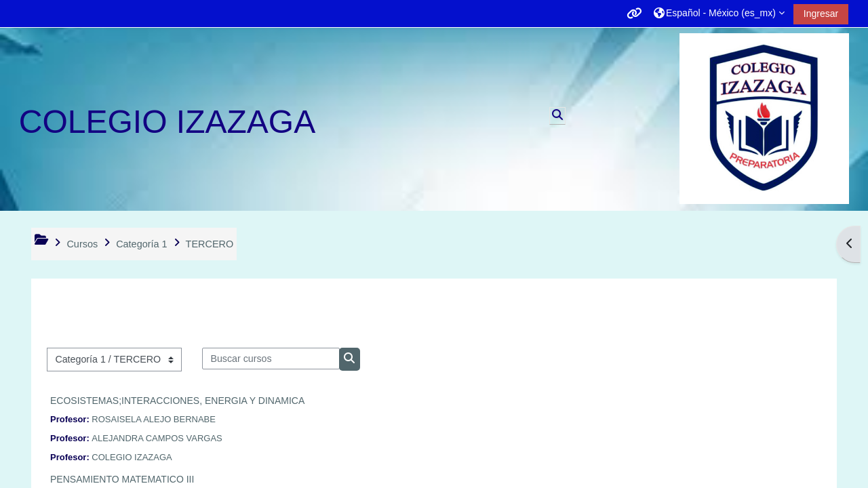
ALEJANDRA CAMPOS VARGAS (157, 438)
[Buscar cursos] (271, 359)
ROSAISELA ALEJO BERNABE (154, 419)
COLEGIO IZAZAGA (132, 457)
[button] (719, 13)
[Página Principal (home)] (764, 119)
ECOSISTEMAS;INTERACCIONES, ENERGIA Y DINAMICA (177, 401)
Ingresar (821, 14)
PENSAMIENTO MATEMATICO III (122, 479)
